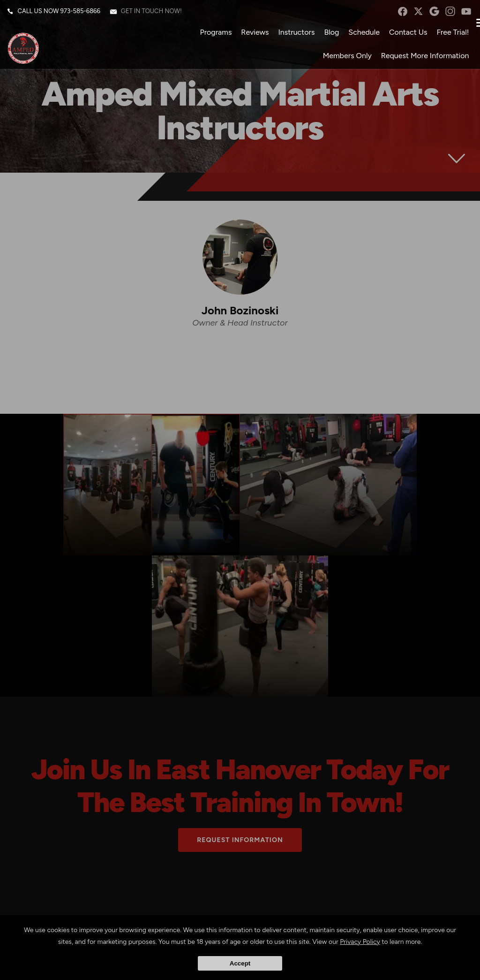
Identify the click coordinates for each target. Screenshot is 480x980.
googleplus (431, 14)
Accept (240, 963)
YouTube (463, 14)
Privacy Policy (360, 942)
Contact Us (405, 35)
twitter (415, 14)
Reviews (252, 35)
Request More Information (422, 58)
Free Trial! (450, 35)
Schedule (361, 35)
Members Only (344, 58)
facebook (399, 14)
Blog (329, 35)
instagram (447, 14)
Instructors (293, 35)
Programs (213, 35)
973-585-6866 (83, 14)
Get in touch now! (154, 14)
